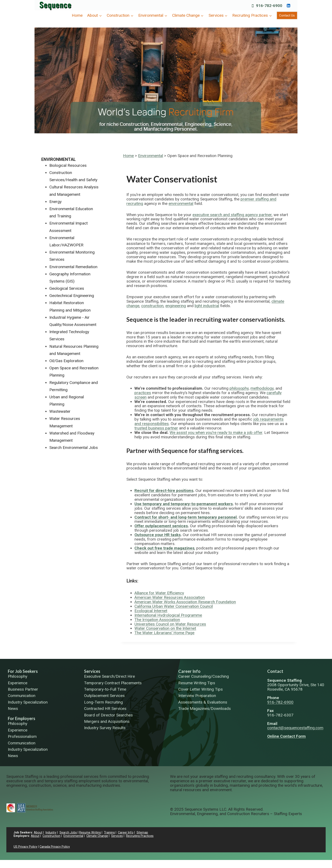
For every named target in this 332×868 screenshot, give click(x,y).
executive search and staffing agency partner (232, 215)
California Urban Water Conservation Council (174, 606)
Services (92, 671)
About (38, 833)
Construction (51, 836)
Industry (51, 833)
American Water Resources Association (170, 597)
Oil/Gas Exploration (66, 361)
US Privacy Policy (25, 847)
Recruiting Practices (140, 836)
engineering (176, 306)
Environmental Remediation (73, 267)
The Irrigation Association (157, 620)
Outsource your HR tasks (158, 535)
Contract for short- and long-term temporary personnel (186, 517)
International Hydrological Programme (168, 615)
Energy (55, 202)
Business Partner (23, 689)
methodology (262, 388)
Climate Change (97, 836)
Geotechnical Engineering (72, 296)
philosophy (239, 388)
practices (143, 393)
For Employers (21, 718)
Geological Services (67, 288)
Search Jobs (68, 833)
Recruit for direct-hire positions (164, 491)
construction (152, 306)
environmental (181, 204)
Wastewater (60, 411)
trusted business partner (156, 428)
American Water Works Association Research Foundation (185, 602)
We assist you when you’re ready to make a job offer (216, 433)
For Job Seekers (23, 671)
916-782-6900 (280, 702)
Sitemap (143, 833)
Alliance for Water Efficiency (159, 593)
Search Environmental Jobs (74, 448)
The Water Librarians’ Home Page (164, 633)
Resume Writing (90, 833)
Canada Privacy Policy (55, 847)
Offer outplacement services (161, 526)
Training (110, 833)
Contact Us (287, 15)
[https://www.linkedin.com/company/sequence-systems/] (288, 6)
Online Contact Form (286, 736)
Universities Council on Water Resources (170, 624)
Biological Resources (68, 165)
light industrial (207, 306)
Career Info (189, 671)
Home (77, 15)
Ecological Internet (151, 611)
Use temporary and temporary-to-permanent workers (184, 504)
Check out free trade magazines (164, 548)
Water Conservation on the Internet (165, 628)
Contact (275, 671)
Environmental (151, 156)
